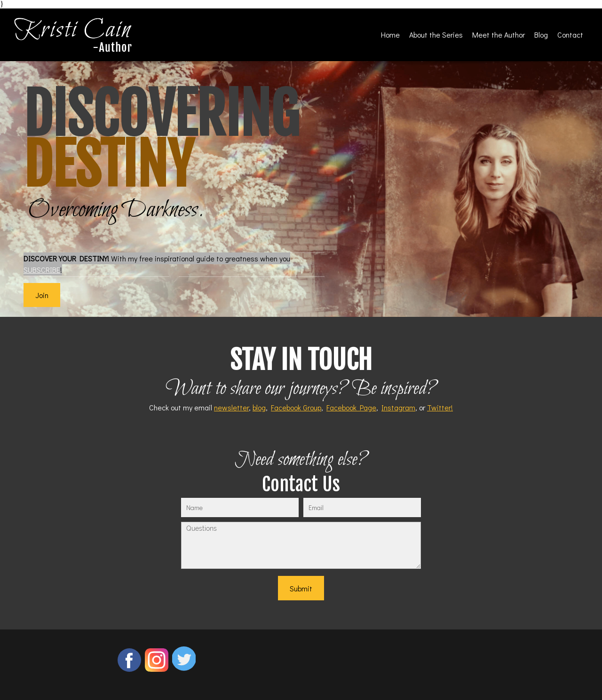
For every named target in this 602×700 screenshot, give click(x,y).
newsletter (231, 407)
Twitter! (440, 407)
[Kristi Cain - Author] (73, 35)
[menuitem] (390, 35)
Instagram (398, 407)
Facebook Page (351, 407)
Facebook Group (296, 407)
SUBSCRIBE (42, 270)
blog (259, 407)
